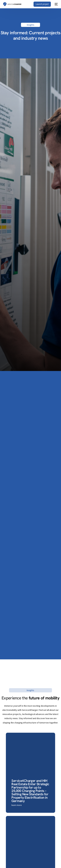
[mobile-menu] (56, 4)
